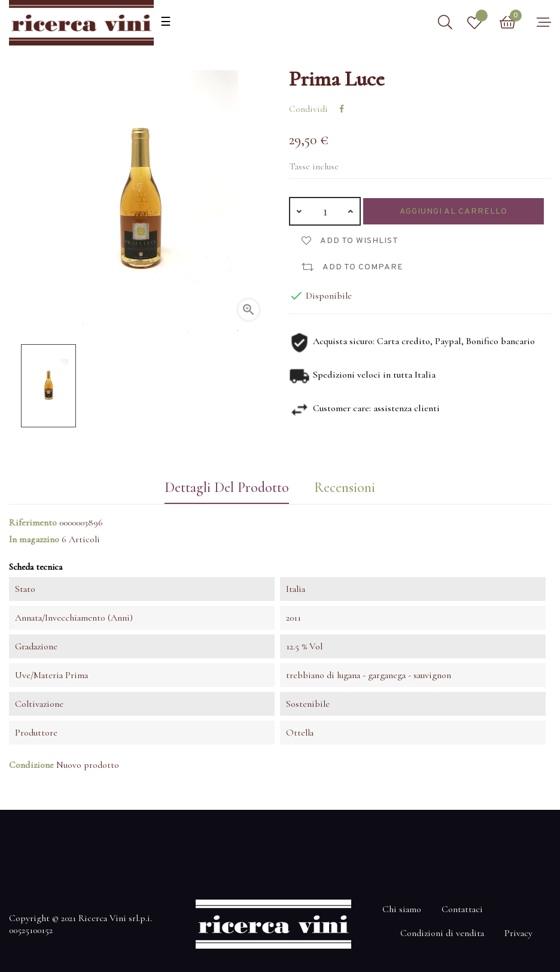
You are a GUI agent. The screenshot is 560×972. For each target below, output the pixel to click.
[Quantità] (325, 211)
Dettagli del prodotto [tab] (226, 487)
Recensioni (345, 487)
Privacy (518, 933)
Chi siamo (402, 909)
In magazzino (34, 539)
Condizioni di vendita (442, 933)
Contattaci (462, 909)
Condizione (31, 765)
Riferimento (33, 523)
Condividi (342, 109)
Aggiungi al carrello (454, 212)
